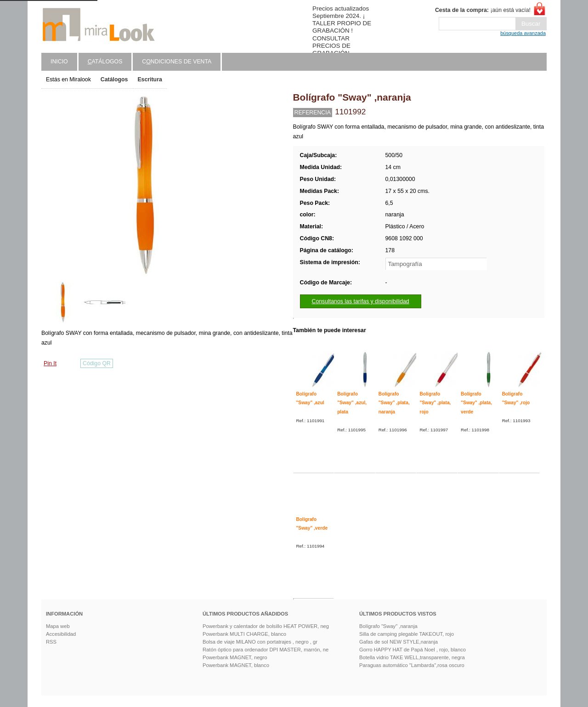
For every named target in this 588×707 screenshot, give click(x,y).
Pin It (50, 363)
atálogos (105, 62)
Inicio (59, 62)
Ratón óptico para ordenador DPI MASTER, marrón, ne (266, 650)
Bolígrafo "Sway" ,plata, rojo (435, 403)
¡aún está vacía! (483, 10)
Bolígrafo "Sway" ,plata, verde (476, 403)
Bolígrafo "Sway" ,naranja (388, 626)
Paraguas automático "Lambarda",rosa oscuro (412, 665)
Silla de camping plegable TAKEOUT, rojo (407, 634)
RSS (51, 642)
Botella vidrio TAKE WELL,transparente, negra (412, 657)
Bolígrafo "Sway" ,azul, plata (352, 403)
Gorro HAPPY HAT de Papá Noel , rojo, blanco (413, 650)
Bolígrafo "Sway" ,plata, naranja (394, 403)
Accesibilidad (61, 634)
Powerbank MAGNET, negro (235, 657)
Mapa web (58, 626)
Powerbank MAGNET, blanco (236, 665)
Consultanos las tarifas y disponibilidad (361, 301)
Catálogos (114, 79)
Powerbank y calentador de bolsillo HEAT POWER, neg (266, 626)
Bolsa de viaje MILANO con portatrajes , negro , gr (260, 642)
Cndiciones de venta (177, 62)
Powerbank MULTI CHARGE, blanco (244, 634)
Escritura (150, 79)
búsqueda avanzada (523, 33)
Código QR (97, 363)
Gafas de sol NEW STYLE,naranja (399, 642)
